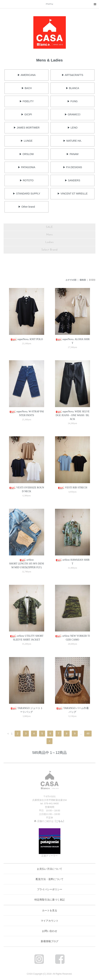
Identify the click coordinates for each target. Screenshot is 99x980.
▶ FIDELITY (27, 101)
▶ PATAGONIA (27, 167)
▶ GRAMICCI (72, 114)
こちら (59, 821)
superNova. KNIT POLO (27, 339)
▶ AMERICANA (27, 75)
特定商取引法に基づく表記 (50, 900)
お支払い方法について (50, 869)
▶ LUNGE (27, 141)
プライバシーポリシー (50, 889)
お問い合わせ (50, 931)
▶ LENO (72, 128)
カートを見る (50, 910)
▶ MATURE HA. (72, 141)
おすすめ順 (71, 280)
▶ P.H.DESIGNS (72, 167)
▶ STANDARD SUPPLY (27, 194)
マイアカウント (50, 921)
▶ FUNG (72, 101)
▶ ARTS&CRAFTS (72, 75)
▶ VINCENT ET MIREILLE (72, 194)
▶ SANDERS (72, 180)
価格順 (83, 280)
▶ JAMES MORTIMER (27, 128)
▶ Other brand (27, 207)
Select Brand (49, 250)
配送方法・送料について (50, 879)
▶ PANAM (72, 154)
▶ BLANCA (72, 88)
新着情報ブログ (50, 941)
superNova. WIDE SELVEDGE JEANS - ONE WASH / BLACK (72, 415)
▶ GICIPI (27, 114)
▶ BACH (27, 88)
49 (88, 734)
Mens (50, 235)
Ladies (50, 242)
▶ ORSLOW (27, 154)
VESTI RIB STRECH (72, 488)
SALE (49, 227)
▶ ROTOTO (27, 180)
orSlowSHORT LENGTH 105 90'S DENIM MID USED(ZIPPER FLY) (27, 564)
